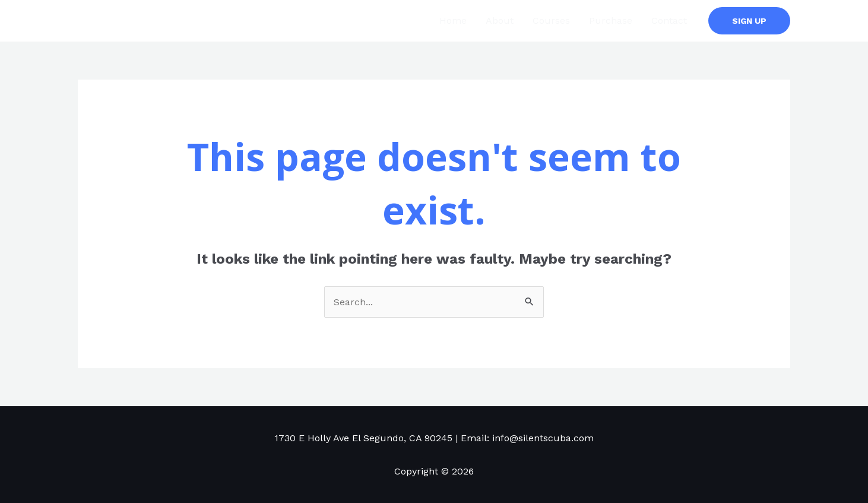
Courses (551, 20)
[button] (749, 21)
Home (453, 20)
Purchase (611, 20)
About (500, 20)
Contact (669, 20)
